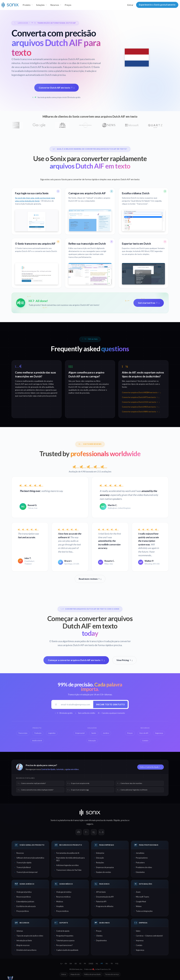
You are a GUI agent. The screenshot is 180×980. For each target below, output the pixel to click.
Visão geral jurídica (24, 892)
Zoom (138, 892)
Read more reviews (90, 579)
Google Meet (141, 902)
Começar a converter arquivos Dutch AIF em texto (76, 660)
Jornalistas (140, 853)
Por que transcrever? (64, 945)
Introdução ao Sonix (24, 940)
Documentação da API (105, 897)
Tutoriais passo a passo (65, 940)
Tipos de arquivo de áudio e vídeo (30, 936)
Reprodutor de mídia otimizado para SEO (70, 859)
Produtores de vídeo (144, 867)
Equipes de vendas (103, 872)
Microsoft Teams (142, 897)
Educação (100, 858)
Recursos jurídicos (24, 897)
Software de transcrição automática (30, 858)
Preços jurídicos (23, 911)
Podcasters (140, 863)
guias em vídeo (72, 769)
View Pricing (124, 660)
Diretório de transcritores (26, 950)
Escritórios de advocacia (26, 906)
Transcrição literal (24, 867)
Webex (139, 906)
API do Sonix (101, 892)
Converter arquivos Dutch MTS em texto (140, 397)
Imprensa (140, 940)
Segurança (140, 950)
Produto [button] (27, 5)
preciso (124, 820)
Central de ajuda (63, 931)
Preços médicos (62, 911)
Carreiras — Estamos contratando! (149, 936)
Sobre (138, 931)
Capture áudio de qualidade (67, 950)
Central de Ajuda (48, 769)
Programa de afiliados (105, 906)
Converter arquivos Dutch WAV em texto (141, 412)
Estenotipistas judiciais (25, 902)
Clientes (99, 936)
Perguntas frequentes (65, 936)
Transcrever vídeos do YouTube (69, 870)
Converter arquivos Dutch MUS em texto (140, 407)
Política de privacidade (92, 974)
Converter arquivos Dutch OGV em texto (141, 402)
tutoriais (60, 769)
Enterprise (100, 853)
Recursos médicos (63, 897)
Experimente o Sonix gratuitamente (157, 5)
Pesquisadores (142, 858)
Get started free (149, 303)
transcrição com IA (82, 820)
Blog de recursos (23, 945)
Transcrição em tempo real (27, 872)
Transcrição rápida (24, 863)
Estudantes (140, 872)
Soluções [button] (40, 5)
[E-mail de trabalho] (76, 704)
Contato (139, 945)
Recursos (20, 853)
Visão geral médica (64, 892)
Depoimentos (101, 940)
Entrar (130, 5)
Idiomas (20, 931)
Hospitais (60, 906)
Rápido (117, 820)
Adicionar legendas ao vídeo (67, 865)
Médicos (60, 902)
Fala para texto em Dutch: (77, 67)
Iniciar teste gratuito (110, 704)
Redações (100, 863)
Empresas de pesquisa (105, 867)
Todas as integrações (144, 911)
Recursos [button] (55, 5)
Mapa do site (75, 974)
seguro (90, 824)
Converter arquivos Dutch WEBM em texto (141, 393)
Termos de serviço (112, 974)
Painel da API (101, 902)
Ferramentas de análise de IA (68, 853)
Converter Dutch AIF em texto (57, 88)
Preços (68, 5)
